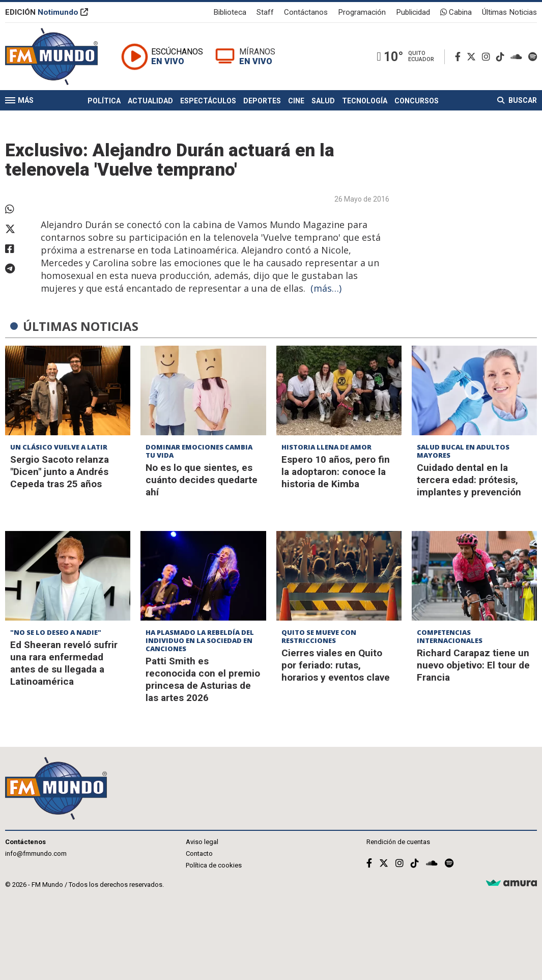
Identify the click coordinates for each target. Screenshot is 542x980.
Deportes (262, 101)
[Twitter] (473, 57)
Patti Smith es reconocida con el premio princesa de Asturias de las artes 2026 (203, 679)
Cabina (456, 12)
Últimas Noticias (509, 12)
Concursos (417, 101)
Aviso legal (202, 842)
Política (104, 101)
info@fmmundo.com (36, 853)
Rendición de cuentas (398, 842)
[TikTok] (502, 57)
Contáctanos (306, 12)
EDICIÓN (47, 12)
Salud (323, 101)
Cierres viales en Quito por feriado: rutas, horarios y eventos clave (336, 665)
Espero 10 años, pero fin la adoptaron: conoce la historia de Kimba (336, 472)
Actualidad (150, 101)
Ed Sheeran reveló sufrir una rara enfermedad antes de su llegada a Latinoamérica (64, 663)
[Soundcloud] (518, 57)
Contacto (199, 853)
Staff (265, 12)
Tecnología (365, 101)
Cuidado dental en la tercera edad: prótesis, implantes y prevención (469, 480)
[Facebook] (460, 57)
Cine (296, 101)
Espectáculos (208, 101)
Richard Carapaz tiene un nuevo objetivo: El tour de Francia (473, 665)
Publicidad (413, 12)
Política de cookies (214, 865)
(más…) (326, 288)
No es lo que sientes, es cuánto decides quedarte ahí (202, 480)
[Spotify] (533, 57)
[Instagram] (488, 57)
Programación (362, 12)
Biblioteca (230, 12)
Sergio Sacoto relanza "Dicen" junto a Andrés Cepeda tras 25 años (60, 472)
